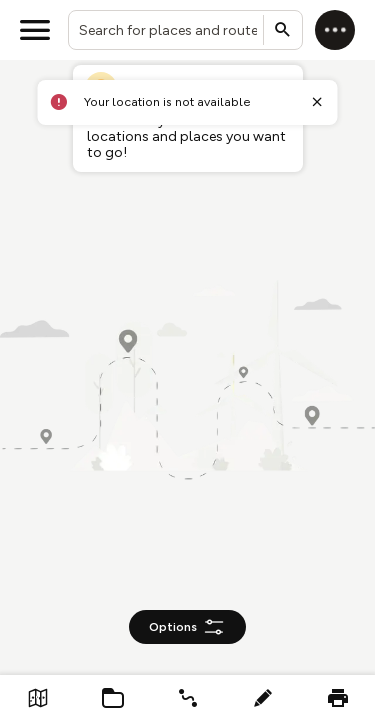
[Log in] (335, 30)
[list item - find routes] (187, 697)
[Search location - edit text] (185, 30)
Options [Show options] (187, 627)
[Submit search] (283, 30)
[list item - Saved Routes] (112, 697)
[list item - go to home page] (37, 697)
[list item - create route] (262, 697)
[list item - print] (337, 697)
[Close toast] (317, 102)
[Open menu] (35, 30)
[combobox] (185, 30)
